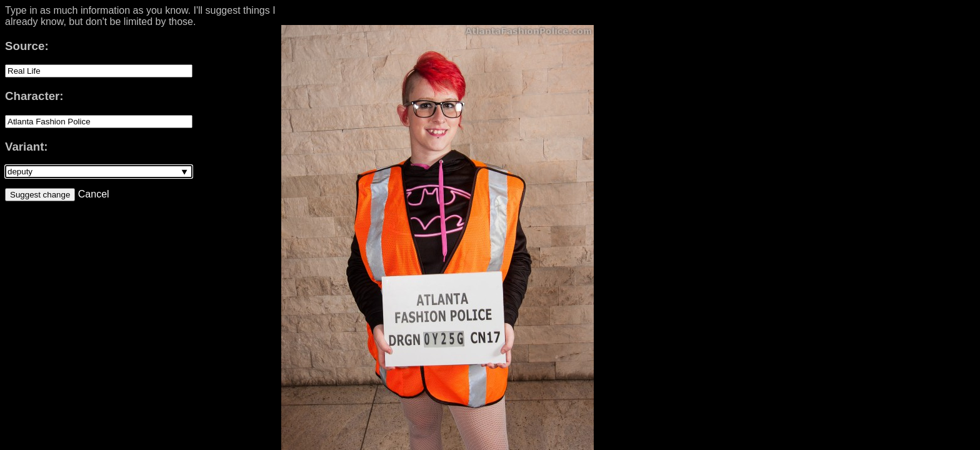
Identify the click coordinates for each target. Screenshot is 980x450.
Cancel (92, 194)
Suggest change (40, 195)
